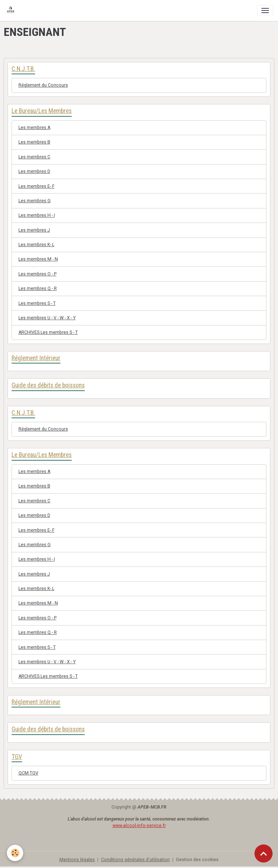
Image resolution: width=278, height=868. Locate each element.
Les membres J (34, 230)
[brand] (12, 11)
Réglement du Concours (43, 85)
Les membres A (34, 128)
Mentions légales (77, 860)
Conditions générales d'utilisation (135, 860)
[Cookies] (15, 853)
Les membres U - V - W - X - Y (47, 318)
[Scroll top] (264, 854)
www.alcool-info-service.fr (139, 826)
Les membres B (34, 142)
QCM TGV (28, 773)
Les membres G (35, 201)
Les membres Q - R (38, 288)
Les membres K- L (36, 245)
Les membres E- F (37, 186)
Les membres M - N (38, 259)
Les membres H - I (37, 215)
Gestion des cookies (197, 860)
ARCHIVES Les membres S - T (48, 332)
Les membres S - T (37, 303)
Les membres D (34, 171)
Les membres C (34, 157)
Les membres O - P (37, 274)
